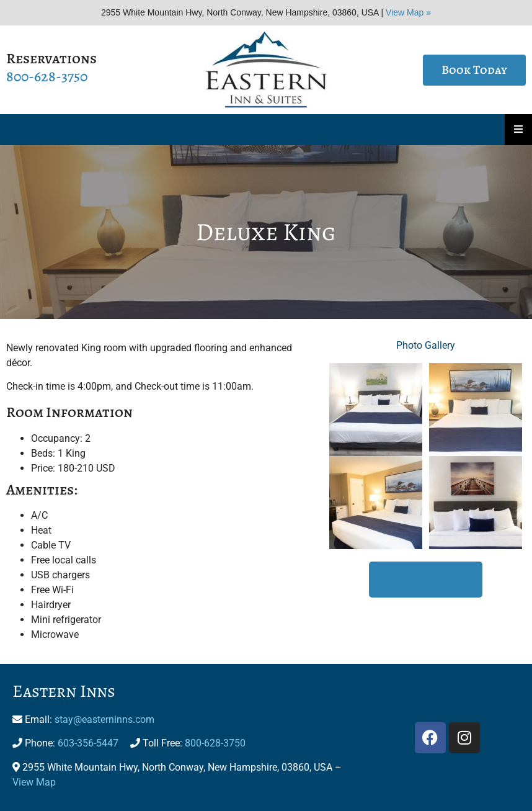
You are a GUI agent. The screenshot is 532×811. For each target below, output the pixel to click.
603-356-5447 (88, 743)
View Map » (408, 12)
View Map (34, 782)
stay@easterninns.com (104, 719)
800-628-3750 (47, 76)
